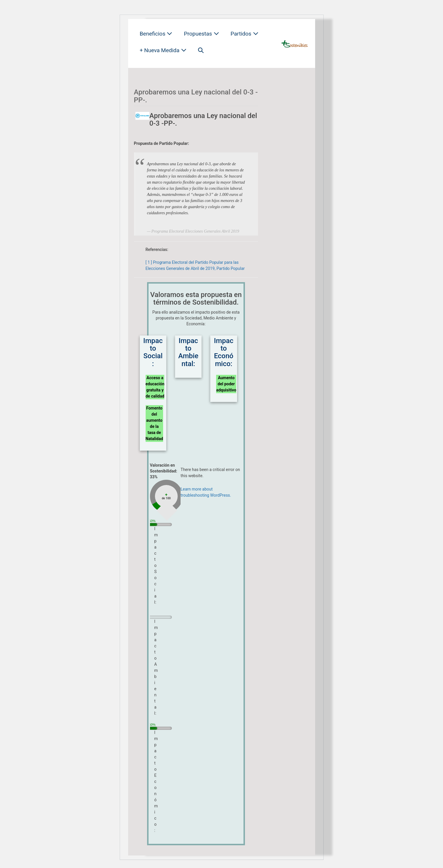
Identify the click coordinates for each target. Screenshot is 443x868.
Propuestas (201, 34)
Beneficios (156, 34)
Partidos (245, 34)
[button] (201, 50)
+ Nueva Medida (163, 50)
